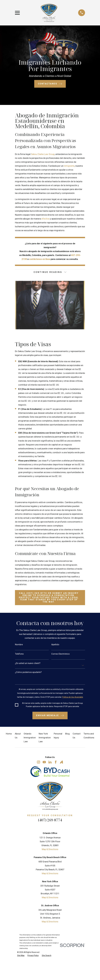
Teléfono (19, 654)
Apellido (55, 645)
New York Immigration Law (45, 738)
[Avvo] (61, 762)
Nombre (19, 645)
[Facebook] (56, 762)
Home (9, 734)
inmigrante (69, 166)
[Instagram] (38, 762)
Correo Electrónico (60, 654)
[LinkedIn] (50, 762)
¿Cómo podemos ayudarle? (28, 673)
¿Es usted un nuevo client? (28, 664)
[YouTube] (44, 762)
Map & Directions (50, 850)
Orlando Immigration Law (30, 738)
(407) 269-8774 (50, 820)
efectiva (45, 219)
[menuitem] (21, 956)
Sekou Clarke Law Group (43, 154)
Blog (67, 734)
